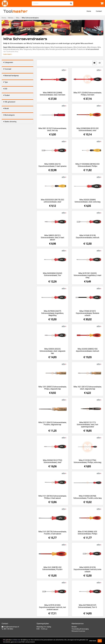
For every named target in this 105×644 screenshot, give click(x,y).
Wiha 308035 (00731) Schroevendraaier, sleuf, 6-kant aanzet (52, 238)
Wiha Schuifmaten (80, 47)
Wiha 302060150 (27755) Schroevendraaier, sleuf (52, 461)
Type (6, 96)
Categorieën (8, 62)
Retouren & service (78, 631)
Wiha (18, 18)
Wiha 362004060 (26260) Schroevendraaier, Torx (52, 274)
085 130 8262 (7, 629)
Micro (10, 172)
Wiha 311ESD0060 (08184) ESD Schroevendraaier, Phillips (87, 165)
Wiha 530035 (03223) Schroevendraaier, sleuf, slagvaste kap (52, 351)
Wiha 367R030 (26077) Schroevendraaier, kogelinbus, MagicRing (52, 313)
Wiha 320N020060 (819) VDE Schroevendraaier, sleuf (88, 129)
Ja (8, 130)
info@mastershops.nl (10, 627)
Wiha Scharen (92, 47)
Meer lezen (93, 641)
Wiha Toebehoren (79, 49)
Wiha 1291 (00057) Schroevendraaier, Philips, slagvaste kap (52, 388)
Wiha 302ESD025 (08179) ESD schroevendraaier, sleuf (52, 201)
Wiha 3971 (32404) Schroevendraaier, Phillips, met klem (88, 94)
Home (89, 11)
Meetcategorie (9, 179)
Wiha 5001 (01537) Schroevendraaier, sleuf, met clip (52, 129)
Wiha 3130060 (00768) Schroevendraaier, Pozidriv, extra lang (88, 497)
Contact (99, 11)
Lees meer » (8, 54)
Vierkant (11, 119)
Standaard (12, 169)
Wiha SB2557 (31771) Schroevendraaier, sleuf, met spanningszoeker (87, 425)
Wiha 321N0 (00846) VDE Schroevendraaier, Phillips (88, 533)
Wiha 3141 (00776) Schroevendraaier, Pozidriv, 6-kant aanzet (52, 533)
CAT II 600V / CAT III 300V (17, 183)
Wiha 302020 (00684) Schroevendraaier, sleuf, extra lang (88, 201)
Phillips (10, 102)
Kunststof (12, 84)
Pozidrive (11, 100)
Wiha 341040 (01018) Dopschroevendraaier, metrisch (88, 236)
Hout (9, 89)
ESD (5, 126)
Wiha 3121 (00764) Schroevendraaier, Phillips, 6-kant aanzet (52, 497)
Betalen (74, 627)
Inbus (10, 114)
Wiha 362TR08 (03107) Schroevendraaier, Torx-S (87, 606)
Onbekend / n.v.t (13, 186)
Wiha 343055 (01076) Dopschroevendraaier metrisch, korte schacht (87, 569)
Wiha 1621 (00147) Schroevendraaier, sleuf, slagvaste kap (88, 388)
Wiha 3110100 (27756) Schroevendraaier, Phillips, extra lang (87, 461)
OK (100, 641)
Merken (11, 18)
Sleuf (10, 105)
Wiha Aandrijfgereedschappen (39, 47)
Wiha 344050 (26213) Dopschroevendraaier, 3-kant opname (52, 165)
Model (6, 165)
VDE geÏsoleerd (9, 152)
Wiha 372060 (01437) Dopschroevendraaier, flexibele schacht (88, 313)
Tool (15, 11)
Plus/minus (12, 116)
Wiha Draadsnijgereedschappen (61, 47)
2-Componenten (14, 86)
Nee (9, 132)
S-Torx (10, 111)
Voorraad (7, 69)
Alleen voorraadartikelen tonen (17, 73)
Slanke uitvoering (10, 192)
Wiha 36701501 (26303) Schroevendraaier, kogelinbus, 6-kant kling (87, 275)
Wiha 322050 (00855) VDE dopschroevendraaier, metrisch (88, 350)
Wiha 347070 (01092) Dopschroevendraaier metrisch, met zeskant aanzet (52, 607)
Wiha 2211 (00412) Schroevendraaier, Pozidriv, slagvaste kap (52, 423)
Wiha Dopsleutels (39, 49)
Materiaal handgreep (11, 79)
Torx (9, 108)
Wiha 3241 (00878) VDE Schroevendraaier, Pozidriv (52, 568)
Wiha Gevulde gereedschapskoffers (58, 49)
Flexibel (6, 139)
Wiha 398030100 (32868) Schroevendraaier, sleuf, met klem (52, 94)
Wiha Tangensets (26, 49)
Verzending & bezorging (80, 629)
